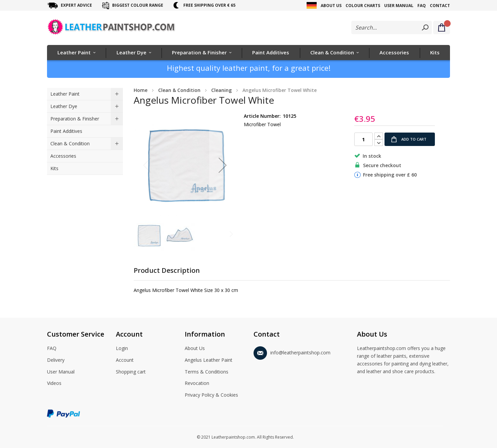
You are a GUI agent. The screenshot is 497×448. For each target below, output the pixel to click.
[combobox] (392, 28)
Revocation (197, 384)
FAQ (422, 6)
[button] (223, 165)
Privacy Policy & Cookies (211, 395)
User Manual (399, 6)
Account (125, 360)
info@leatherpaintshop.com (292, 352)
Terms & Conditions (207, 372)
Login (122, 349)
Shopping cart (131, 372)
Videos (54, 384)
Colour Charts (363, 6)
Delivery (56, 360)
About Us (331, 6)
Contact (440, 6)
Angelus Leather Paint (209, 360)
